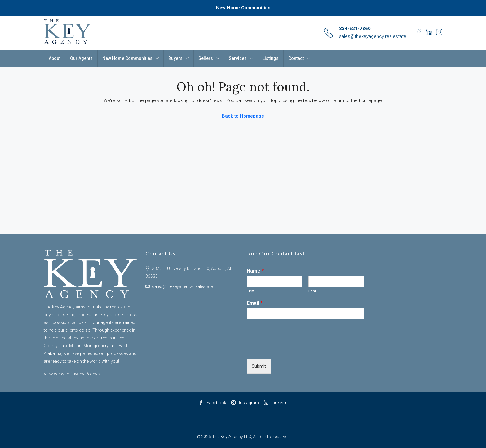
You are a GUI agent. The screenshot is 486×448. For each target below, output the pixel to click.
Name (255, 271)
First (251, 291)
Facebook (212, 403)
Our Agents (81, 58)
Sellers (206, 58)
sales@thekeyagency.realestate (373, 36)
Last (312, 291)
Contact (296, 58)
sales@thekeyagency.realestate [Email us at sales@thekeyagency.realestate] (182, 286)
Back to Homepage (243, 116)
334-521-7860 (355, 29)
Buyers (175, 58)
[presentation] (294, 349)
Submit (259, 366)
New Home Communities (243, 8)
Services (238, 58)
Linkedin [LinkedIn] (276, 403)
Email (255, 303)
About (55, 58)
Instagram (245, 403)
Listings (271, 58)
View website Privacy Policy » (72, 374)
